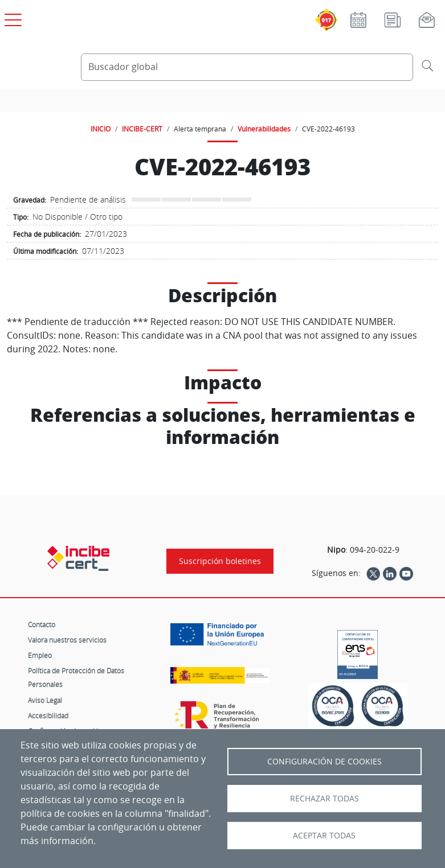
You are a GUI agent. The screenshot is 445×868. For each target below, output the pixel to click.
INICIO (101, 129)
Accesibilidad (48, 715)
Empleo (40, 655)
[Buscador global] (247, 67)
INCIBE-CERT (142, 129)
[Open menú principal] (11, 18)
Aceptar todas (324, 836)
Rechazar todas (324, 799)
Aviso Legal (45, 700)
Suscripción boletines (220, 561)
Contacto (42, 624)
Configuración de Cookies (324, 762)
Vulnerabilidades (264, 129)
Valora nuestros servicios (67, 640)
